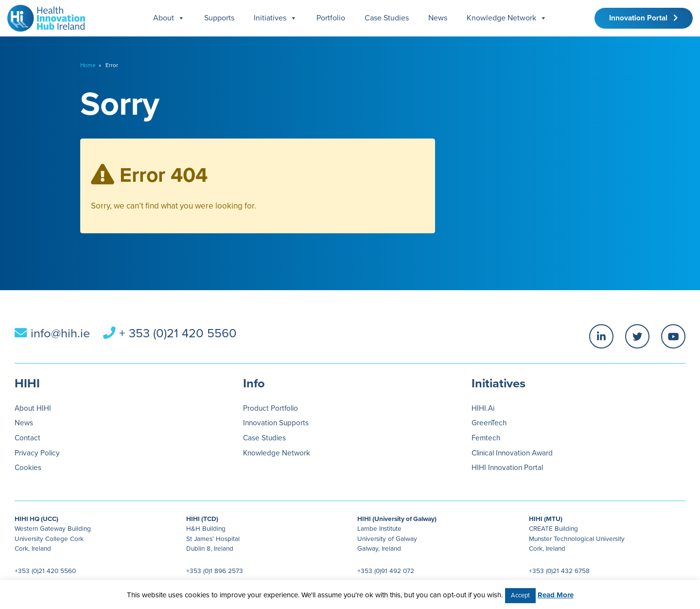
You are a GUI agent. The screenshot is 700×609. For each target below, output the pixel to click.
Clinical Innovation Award (512, 453)
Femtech (486, 438)
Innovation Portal (644, 18)
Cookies (28, 468)
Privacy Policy (37, 453)
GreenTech (489, 423)
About (169, 18)
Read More (556, 595)
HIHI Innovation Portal (507, 468)
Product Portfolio (271, 408)
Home (88, 65)
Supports (219, 18)
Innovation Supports (276, 423)
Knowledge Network (507, 18)
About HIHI (33, 408)
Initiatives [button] (275, 18)
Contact (27, 438)
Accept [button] (520, 595)
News (438, 18)
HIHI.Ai (483, 408)
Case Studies (387, 18)
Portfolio (331, 18)
